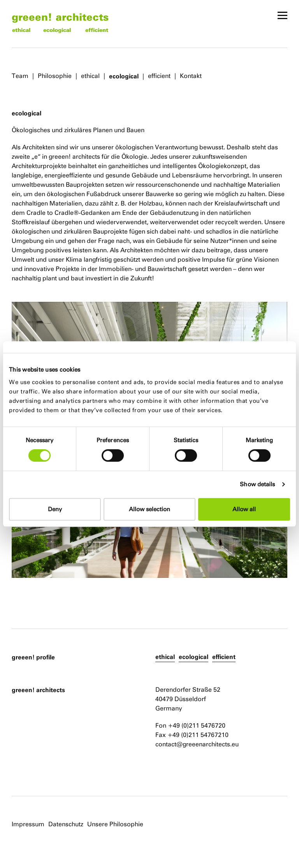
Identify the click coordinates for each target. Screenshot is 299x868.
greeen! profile (33, 657)
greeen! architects (60, 17)
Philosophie (55, 76)
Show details (257, 484)
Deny (55, 509)
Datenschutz (66, 824)
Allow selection (149, 509)
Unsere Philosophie (115, 824)
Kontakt (191, 76)
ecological (57, 30)
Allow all (244, 509)
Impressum (28, 824)
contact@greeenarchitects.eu (197, 744)
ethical (21, 30)
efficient (97, 30)
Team (20, 76)
